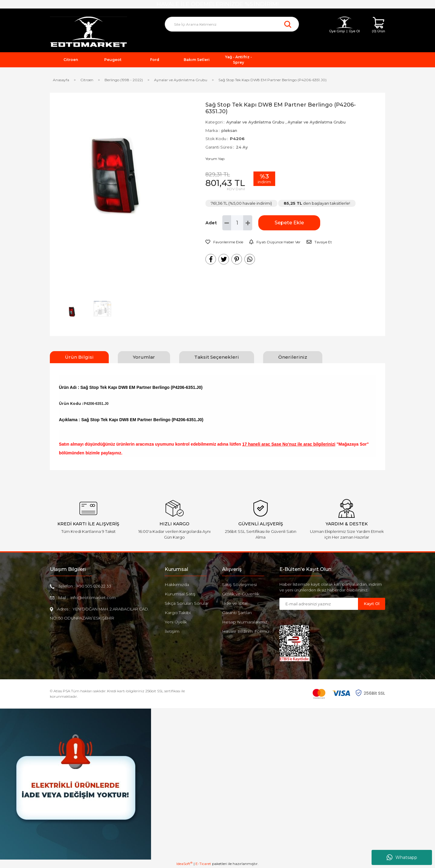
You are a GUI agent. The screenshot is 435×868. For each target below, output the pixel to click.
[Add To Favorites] (224, 242)
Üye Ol (354, 31)
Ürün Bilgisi (79, 357)
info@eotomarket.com (93, 597)
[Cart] (379, 25)
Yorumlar (144, 357)
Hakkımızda (177, 585)
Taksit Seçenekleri (217, 357)
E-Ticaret (203, 864)
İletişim (172, 631)
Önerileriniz (293, 357)
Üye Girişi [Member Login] (337, 31)
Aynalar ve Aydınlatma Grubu (255, 122)
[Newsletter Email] (319, 604)
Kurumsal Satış (180, 594)
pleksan (229, 130)
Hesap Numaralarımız (245, 622)
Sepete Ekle (289, 223)
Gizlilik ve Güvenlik (241, 594)
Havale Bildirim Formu (245, 631)
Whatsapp (402, 857)
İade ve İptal (235, 603)
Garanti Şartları (237, 613)
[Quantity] (237, 223)
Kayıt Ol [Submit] (372, 604)
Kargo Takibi (178, 613)
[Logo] (89, 32)
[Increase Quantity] (248, 223)
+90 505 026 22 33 (94, 586)
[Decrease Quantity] (227, 223)
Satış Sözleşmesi (239, 585)
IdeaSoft (184, 863)
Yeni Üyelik (176, 622)
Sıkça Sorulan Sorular (187, 603)
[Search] (232, 24)
